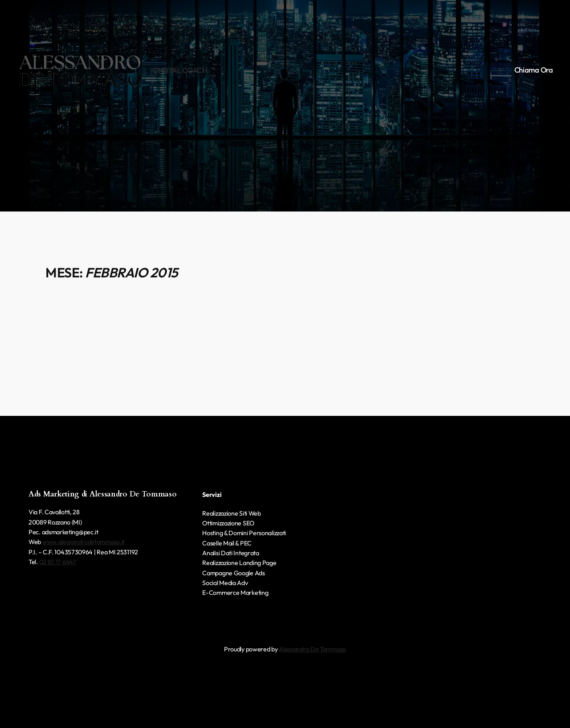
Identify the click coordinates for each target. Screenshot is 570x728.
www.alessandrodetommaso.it (83, 542)
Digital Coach (180, 70)
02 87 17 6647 (58, 562)
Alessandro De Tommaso (312, 649)
